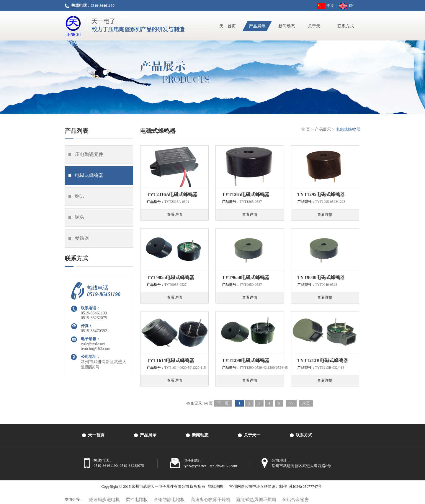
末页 (306, 403)
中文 (326, 6)
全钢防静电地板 (169, 500)
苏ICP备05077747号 (305, 486)
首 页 (306, 129)
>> (291, 403)
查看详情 (174, 215)
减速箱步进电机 (104, 500)
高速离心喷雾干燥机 (211, 500)
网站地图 (215, 486)
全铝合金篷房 (295, 500)
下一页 (223, 403)
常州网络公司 (241, 486)
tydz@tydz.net (93, 344)
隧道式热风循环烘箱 (256, 500)
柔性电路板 (137, 500)
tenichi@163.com (96, 349)
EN (346, 6)
